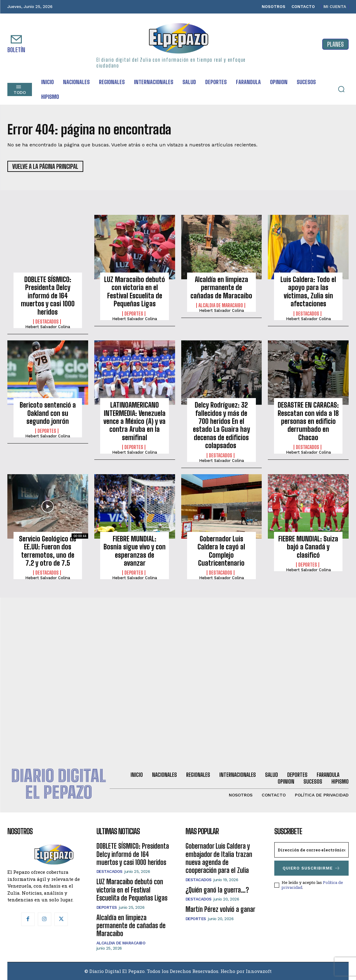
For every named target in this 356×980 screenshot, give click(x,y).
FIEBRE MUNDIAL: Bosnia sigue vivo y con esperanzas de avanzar (135, 551)
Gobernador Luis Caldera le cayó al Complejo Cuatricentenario (221, 551)
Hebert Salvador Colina (48, 327)
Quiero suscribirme (311, 868)
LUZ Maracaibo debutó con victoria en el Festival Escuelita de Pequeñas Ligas (135, 292)
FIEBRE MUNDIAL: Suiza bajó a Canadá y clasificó (308, 547)
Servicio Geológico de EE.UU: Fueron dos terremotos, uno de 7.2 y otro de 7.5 (48, 551)
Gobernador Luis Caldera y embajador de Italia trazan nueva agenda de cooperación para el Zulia (219, 858)
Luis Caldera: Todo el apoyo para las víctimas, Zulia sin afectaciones (308, 292)
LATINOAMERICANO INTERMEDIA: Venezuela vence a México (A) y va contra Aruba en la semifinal (135, 421)
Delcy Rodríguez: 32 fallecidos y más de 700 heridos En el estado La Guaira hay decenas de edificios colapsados (221, 425)
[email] (311, 850)
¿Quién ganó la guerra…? (217, 890)
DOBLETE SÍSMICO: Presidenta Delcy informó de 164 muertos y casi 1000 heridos (48, 296)
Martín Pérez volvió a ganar (220, 909)
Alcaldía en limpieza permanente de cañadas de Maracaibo (221, 288)
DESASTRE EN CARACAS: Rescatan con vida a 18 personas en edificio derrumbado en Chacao (308, 421)
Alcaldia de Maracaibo (221, 305)
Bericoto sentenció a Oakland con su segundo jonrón (48, 413)
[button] (341, 89)
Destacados (47, 322)
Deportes (134, 314)
